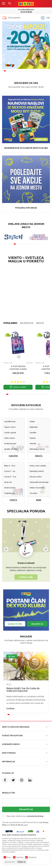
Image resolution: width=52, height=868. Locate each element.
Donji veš (8, 482)
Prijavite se (26, 809)
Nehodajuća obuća (37, 449)
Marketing (32, 857)
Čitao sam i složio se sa (25, 816)
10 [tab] (25, 71)
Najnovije (27, 323)
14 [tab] (35, 71)
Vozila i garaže (10, 432)
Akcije (40, 323)
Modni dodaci (10, 488)
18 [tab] (45, 71)
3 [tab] (8, 71)
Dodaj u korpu (18, 387)
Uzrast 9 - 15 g (10, 477)
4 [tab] (10, 71)
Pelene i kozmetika (37, 488)
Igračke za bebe (11, 449)
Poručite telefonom (26, 9)
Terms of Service (17, 825)
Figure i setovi (10, 427)
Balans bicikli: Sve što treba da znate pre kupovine (23, 690)
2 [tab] (5, 71)
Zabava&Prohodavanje (39, 482)
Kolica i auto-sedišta (38, 466)
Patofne (33, 443)
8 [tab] (20, 71)
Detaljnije (10, 708)
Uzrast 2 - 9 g (10, 471)
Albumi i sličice (9, 363)
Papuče (33, 438)
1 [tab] (15, 244)
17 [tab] (43, 71)
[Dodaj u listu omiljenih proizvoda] (19, 357)
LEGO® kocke (10, 421)
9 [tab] (23, 71)
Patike (32, 421)
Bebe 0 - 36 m (10, 466)
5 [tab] (13, 71)
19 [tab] (48, 71)
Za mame (33, 493)
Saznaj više (26, 577)
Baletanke (34, 427)
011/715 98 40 (26, 12)
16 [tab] (40, 71)
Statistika (20, 857)
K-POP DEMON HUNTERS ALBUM (18, 368)
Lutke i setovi (10, 438)
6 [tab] (15, 71)
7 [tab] (18, 71)
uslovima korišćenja (35, 816)
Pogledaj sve (9, 493)
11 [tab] (28, 71)
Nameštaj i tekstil (37, 471)
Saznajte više (15, 624)
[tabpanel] (26, 45)
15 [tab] (38, 71)
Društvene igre (10, 443)
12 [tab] (30, 71)
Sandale (33, 432)
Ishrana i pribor (36, 477)
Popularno (10, 323)
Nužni (9, 857)
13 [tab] (33, 71)
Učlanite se (37, 624)
